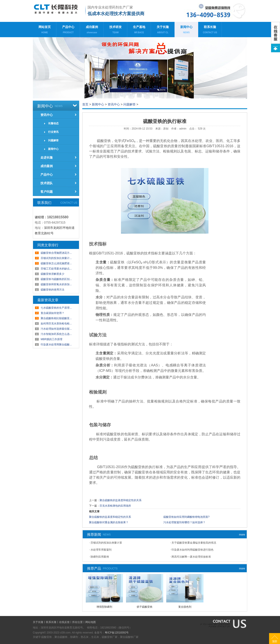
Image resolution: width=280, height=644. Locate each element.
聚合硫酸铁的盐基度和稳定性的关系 (121, 500)
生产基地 (139, 31)
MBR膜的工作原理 (52, 339)
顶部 (275, 641)
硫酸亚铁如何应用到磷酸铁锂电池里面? (186, 517)
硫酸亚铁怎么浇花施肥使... (56, 263)
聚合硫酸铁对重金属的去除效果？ (109, 522)
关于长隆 (163, 31)
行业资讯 (53, 132)
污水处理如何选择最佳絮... (56, 329)
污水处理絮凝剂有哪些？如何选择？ (184, 522)
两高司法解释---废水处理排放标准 (191, 557)
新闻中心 (186, 31)
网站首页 (45, 31)
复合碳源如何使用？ (52, 313)
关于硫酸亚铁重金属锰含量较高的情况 (194, 543)
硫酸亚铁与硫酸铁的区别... (56, 279)
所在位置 (77, 622)
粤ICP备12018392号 (117, 633)
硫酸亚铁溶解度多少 (52, 274)
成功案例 (92, 31)
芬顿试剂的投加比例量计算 (106, 543)
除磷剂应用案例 (100, 557)
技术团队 (47, 183)
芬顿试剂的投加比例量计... (56, 258)
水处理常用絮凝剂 (101, 550)
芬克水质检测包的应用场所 (115, 506)
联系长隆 (210, 31)
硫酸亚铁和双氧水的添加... (56, 284)
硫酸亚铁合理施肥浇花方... (56, 253)
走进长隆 (47, 157)
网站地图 (91, 622)
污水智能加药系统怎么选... (56, 334)
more (242, 535)
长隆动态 (53, 123)
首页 (85, 104)
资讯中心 (47, 115)
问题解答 (53, 140)
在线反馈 (64, 622)
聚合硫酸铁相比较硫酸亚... (56, 318)
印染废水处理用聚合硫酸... (56, 345)
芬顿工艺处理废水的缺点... (56, 269)
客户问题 (47, 192)
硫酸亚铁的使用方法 (52, 290)
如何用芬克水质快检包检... (56, 324)
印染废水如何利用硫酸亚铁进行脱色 (192, 550)
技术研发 (115, 31)
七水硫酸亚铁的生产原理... (56, 308)
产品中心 (68, 31)
